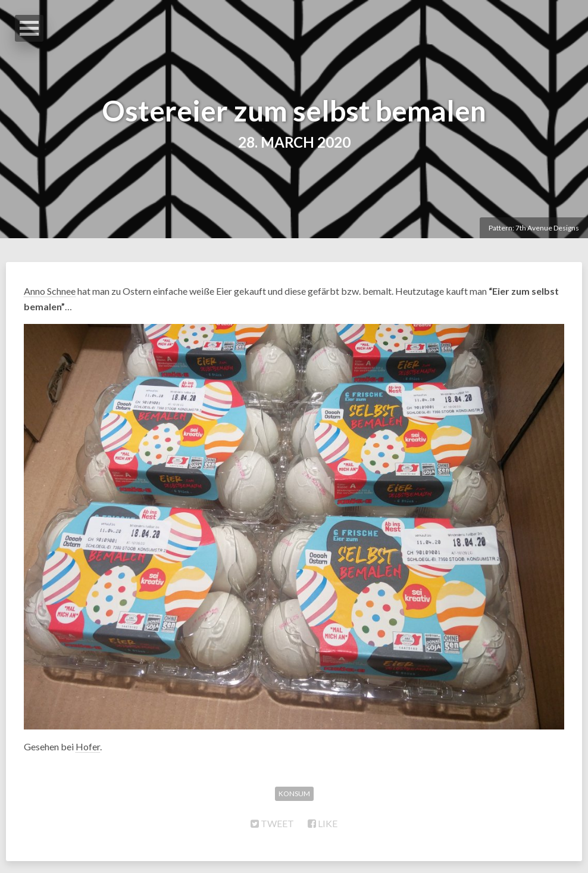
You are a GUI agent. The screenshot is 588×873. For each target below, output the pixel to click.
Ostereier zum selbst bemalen (294, 110)
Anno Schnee (50, 291)
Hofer (88, 746)
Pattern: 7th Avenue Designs (534, 228)
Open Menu (29, 28)
